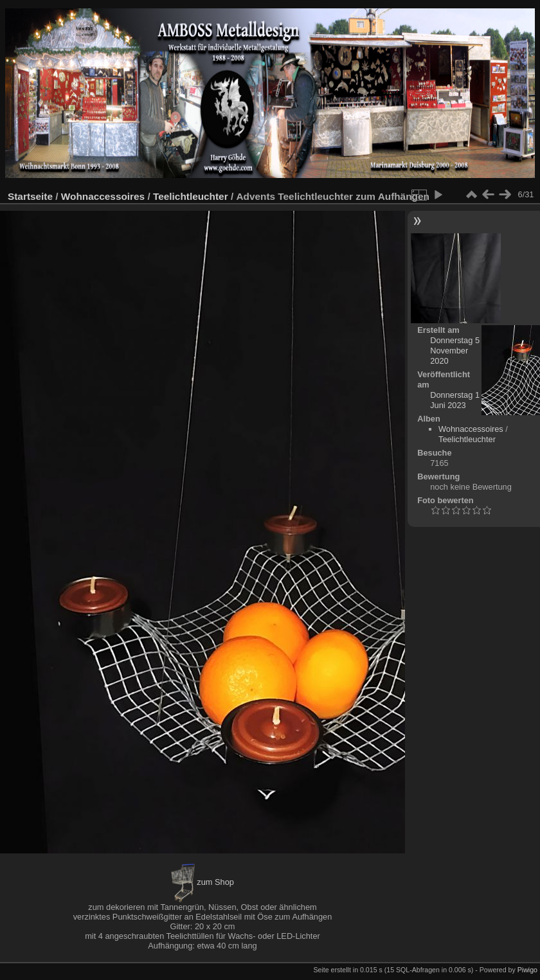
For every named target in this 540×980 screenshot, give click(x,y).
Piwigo (527, 970)
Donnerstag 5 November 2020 (455, 351)
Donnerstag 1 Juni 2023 (455, 400)
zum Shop (203, 882)
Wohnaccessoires (103, 196)
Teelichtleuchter (191, 196)
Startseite (30, 196)
